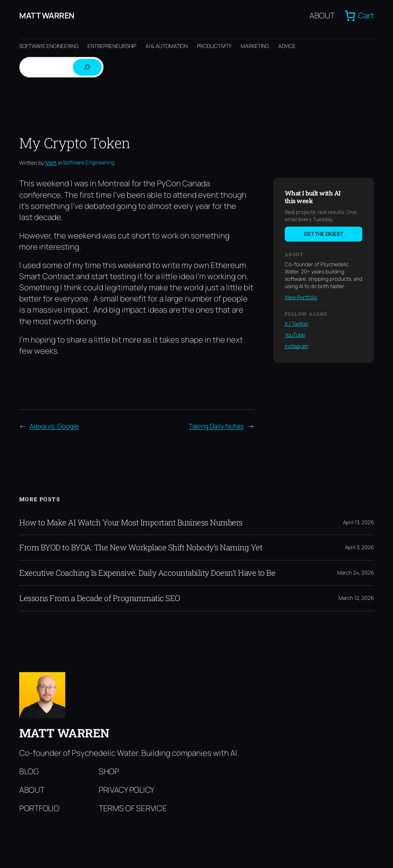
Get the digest (323, 234)
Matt (51, 163)
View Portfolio (301, 297)
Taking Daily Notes (216, 426)
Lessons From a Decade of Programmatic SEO (100, 598)
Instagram (296, 346)
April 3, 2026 (359, 547)
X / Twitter (297, 324)
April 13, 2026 (358, 522)
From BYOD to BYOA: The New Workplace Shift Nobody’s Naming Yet (141, 547)
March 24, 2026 (356, 573)
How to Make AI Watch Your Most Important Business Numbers (131, 523)
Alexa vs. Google (54, 426)
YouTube (295, 335)
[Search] (87, 67)
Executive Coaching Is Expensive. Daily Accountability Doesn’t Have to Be (147, 573)
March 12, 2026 (356, 598)
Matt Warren (47, 15)
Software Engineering (89, 162)
